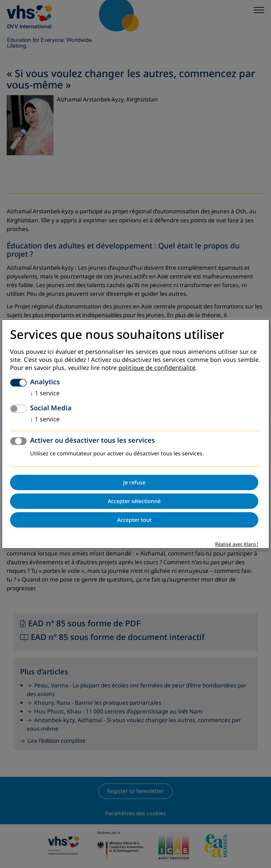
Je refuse (134, 483)
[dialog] (135, 434)
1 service (45, 394)
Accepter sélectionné (134, 501)
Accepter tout (134, 520)
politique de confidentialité (157, 368)
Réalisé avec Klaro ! (237, 545)
